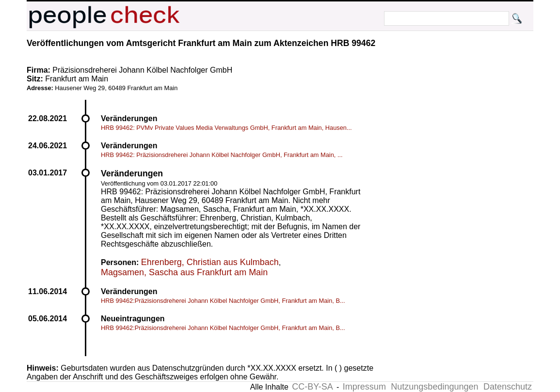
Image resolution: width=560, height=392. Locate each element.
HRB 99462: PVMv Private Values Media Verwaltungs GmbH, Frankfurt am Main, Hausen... (226, 128)
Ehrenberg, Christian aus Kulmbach (210, 262)
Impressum (364, 387)
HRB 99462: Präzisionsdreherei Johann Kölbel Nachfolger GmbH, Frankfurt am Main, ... (222, 155)
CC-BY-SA (312, 387)
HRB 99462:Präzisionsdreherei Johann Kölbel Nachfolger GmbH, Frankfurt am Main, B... (223, 301)
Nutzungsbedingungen (434, 387)
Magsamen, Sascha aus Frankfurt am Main (184, 272)
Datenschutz (508, 387)
